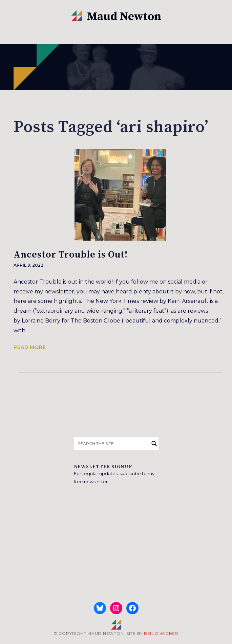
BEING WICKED (161, 633)
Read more (30, 347)
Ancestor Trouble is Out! (71, 255)
